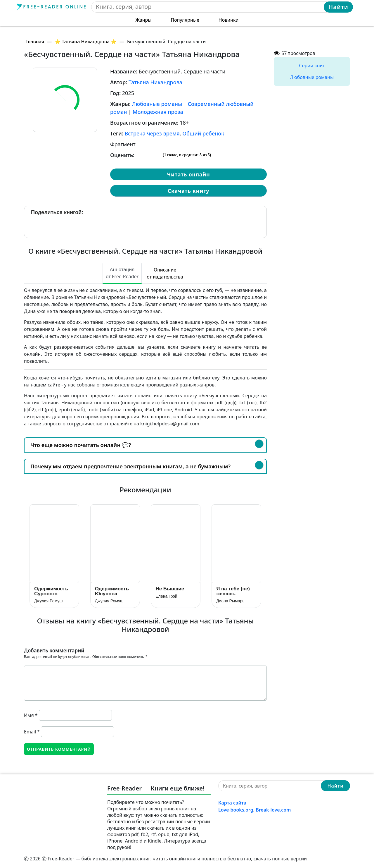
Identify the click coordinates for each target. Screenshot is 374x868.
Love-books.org (236, 810)
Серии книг (312, 66)
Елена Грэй (166, 596)
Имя (31, 715)
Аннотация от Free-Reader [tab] (122, 273)
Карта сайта (232, 803)
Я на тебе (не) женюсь (233, 591)
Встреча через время (152, 133)
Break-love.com (273, 810)
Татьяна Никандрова (155, 82)
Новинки (229, 20)
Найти (338, 7)
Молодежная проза (158, 112)
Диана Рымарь (230, 601)
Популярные (185, 20)
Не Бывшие (170, 589)
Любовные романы (157, 104)
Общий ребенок (203, 133)
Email (32, 732)
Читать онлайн (188, 174)
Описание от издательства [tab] (165, 273)
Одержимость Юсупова (112, 591)
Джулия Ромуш (49, 601)
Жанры (144, 20)
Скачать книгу (188, 191)
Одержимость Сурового (51, 591)
